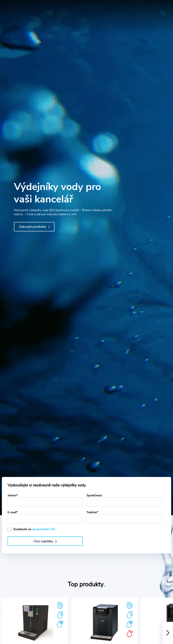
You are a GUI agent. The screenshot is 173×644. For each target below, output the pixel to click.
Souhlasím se (34, 529)
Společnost (94, 495)
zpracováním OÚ (44, 529)
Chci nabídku (45, 541)
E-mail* (13, 512)
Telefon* (92, 512)
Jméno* (13, 495)
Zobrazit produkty (34, 227)
